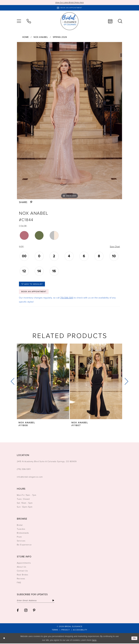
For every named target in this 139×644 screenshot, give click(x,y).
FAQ (19, 583)
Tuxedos (21, 530)
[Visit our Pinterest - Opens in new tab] (34, 611)
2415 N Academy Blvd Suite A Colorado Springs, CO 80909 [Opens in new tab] (47, 462)
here (94, 641)
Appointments (24, 563)
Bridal (20, 526)
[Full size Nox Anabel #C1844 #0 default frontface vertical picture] (69, 121)
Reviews (21, 579)
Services (21, 541)
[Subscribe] (54, 601)
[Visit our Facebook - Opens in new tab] (18, 611)
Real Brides (23, 575)
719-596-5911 (67, 298)
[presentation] (43, 382)
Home (25, 37)
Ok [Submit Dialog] (135, 639)
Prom (19, 537)
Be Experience (24, 545)
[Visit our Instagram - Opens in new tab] (26, 611)
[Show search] (120, 21)
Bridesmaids (23, 534)
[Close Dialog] (4, 639)
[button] (19, 21)
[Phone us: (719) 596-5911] (29, 21)
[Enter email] (36, 601)
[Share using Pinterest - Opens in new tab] (31, 202)
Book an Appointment (34, 292)
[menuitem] (19, 21)
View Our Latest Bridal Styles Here (70, 2)
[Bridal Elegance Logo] (69, 21)
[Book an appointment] (69, 8)
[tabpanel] (69, 121)
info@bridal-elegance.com (30, 477)
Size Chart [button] (115, 247)
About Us (21, 567)
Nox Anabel (41, 37)
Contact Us (22, 571)
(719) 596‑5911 (24, 470)
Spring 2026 (60, 37)
